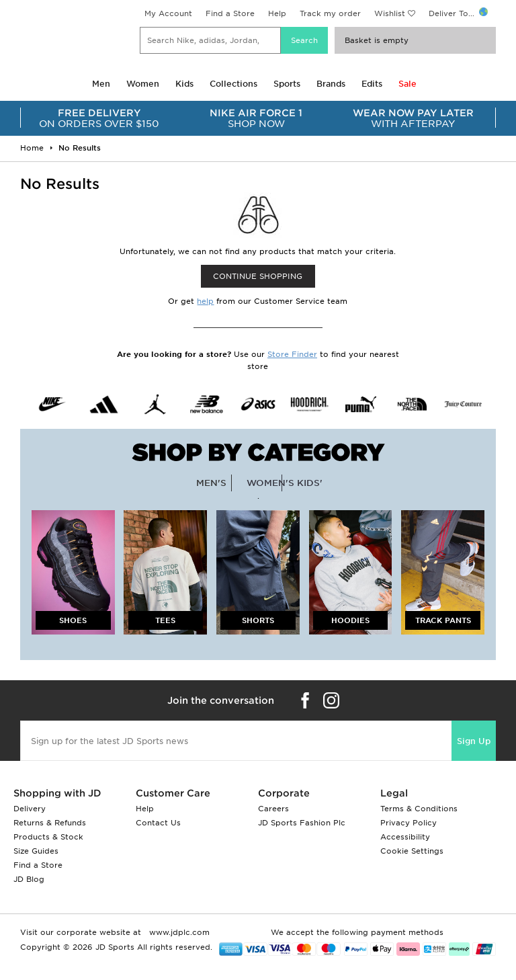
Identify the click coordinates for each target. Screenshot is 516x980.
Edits (372, 84)
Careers (273, 809)
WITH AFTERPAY (413, 118)
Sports (287, 84)
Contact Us (158, 823)
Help (277, 13)
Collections (233, 84)
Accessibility (405, 837)
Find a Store (230, 13)
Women (143, 84)
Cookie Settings (412, 851)
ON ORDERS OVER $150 (99, 118)
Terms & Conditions (419, 809)
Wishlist (390, 13)
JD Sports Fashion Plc (302, 823)
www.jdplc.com (178, 932)
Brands (331, 84)
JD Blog (29, 879)
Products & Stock (48, 837)
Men (101, 84)
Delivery (30, 809)
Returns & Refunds (50, 823)
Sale (407, 84)
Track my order (330, 13)
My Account (168, 13)
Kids (184, 84)
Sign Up (474, 741)
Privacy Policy (408, 823)
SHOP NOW (257, 118)
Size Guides (36, 851)
